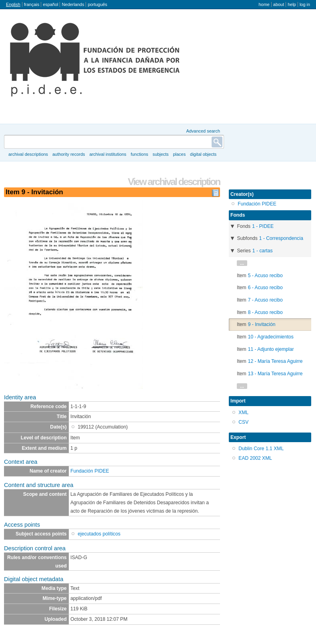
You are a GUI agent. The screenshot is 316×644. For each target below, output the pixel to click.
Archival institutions (108, 154)
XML (243, 413)
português (97, 4)
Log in (305, 4)
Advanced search (203, 131)
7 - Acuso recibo (265, 300)
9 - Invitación (262, 324)
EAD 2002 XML (255, 458)
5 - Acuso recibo (265, 276)
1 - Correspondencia (281, 238)
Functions (140, 154)
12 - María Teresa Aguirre (275, 361)
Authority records (69, 154)
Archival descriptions (28, 154)
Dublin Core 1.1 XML (261, 449)
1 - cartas (263, 251)
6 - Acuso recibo (265, 288)
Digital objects (203, 154)
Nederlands (73, 4)
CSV (243, 422)
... (242, 263)
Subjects (160, 154)
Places (180, 154)
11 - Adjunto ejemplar (271, 349)
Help (292, 4)
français (32, 4)
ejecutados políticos (99, 534)
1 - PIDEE (263, 226)
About (279, 4)
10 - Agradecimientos (271, 337)
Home (264, 4)
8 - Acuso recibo (265, 312)
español (50, 4)
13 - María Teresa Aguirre (275, 374)
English (13, 4)
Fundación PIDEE (90, 471)
